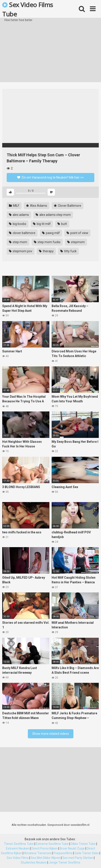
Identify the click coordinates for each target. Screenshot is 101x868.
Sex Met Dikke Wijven (45, 858)
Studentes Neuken (34, 862)
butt (62, 224)
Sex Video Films (18, 858)
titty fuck (68, 251)
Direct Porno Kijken (44, 848)
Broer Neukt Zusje (72, 848)
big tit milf (42, 224)
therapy (46, 251)
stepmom (76, 242)
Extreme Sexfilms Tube (52, 844)
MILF (14, 206)
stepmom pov (21, 251)
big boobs (18, 224)
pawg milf (51, 233)
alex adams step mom (53, 215)
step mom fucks (47, 242)
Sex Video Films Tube (28, 9)
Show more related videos (51, 734)
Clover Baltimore (68, 206)
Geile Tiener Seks (87, 853)
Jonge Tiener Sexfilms (65, 862)
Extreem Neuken (18, 848)
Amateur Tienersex (38, 853)
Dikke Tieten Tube (83, 844)
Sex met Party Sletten (78, 858)
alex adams (19, 215)
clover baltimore (22, 233)
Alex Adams (37, 206)
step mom (18, 242)
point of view (77, 233)
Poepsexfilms (63, 853)
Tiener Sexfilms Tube (19, 844)
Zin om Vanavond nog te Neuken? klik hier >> (50, 177)
